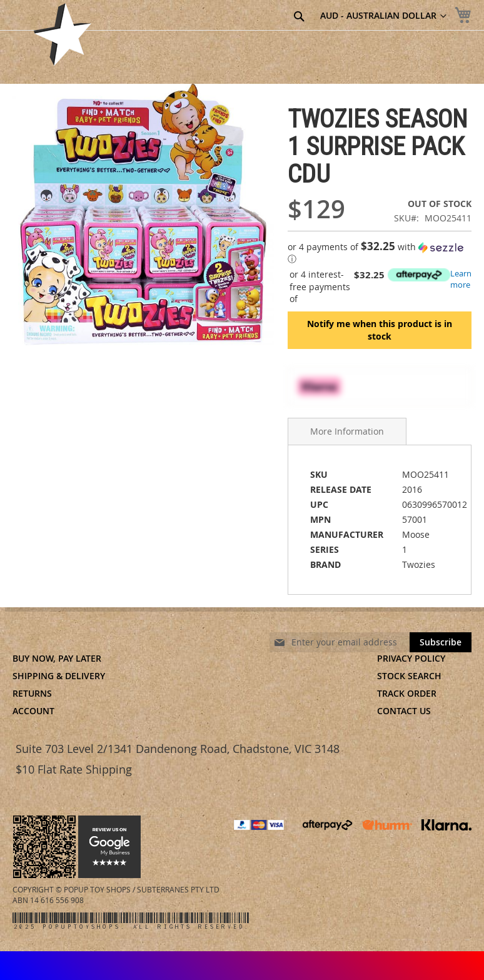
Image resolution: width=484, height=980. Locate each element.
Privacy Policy (411, 658)
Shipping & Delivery (59, 676)
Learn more (461, 279)
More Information (347, 431)
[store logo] (63, 34)
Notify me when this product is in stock (380, 330)
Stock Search (409, 676)
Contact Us (404, 711)
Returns (32, 693)
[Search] (299, 16)
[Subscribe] (441, 642)
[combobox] (233, 17)
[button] (380, 253)
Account (33, 711)
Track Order (407, 693)
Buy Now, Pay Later (57, 658)
